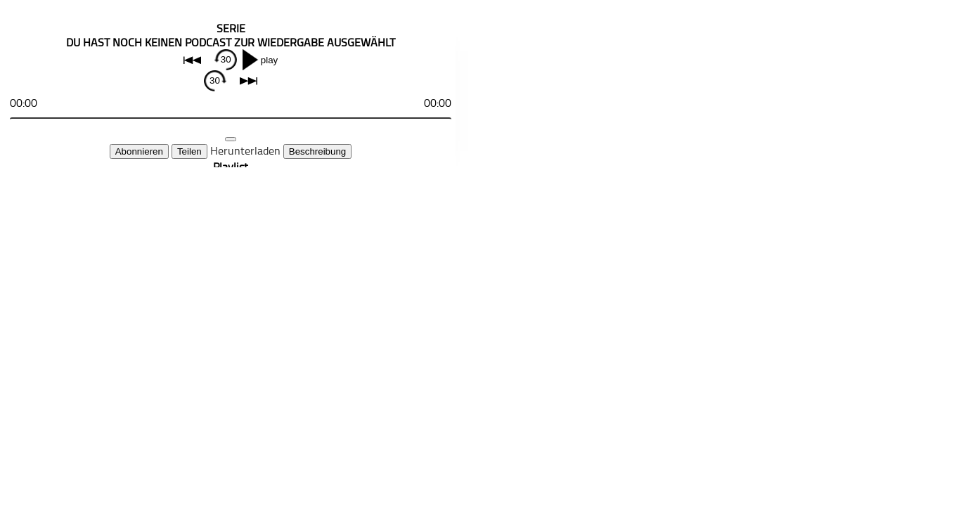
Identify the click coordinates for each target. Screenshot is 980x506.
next (249, 81)
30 (226, 59)
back (192, 60)
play (269, 60)
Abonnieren (139, 151)
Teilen (189, 151)
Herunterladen (245, 150)
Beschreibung (318, 151)
